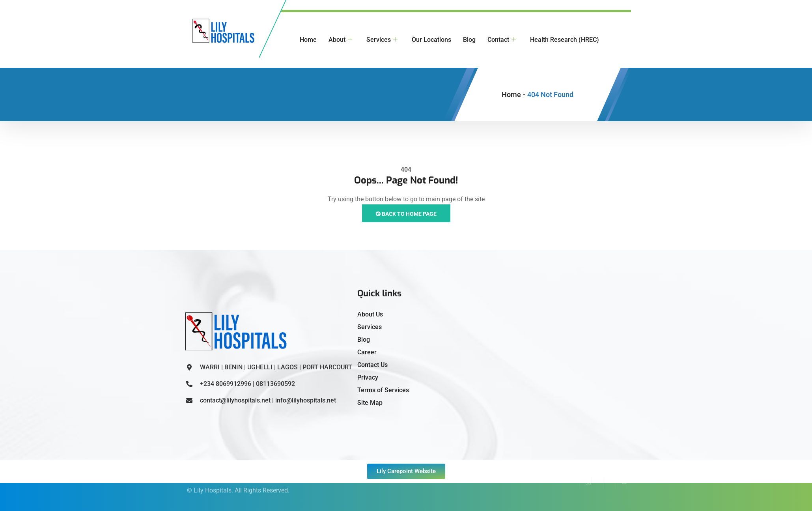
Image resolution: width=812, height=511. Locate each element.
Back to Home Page (406, 214)
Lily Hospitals (213, 484)
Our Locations (431, 40)
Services (382, 40)
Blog (469, 40)
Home (308, 40)
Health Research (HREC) (565, 40)
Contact (502, 40)
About (340, 40)
